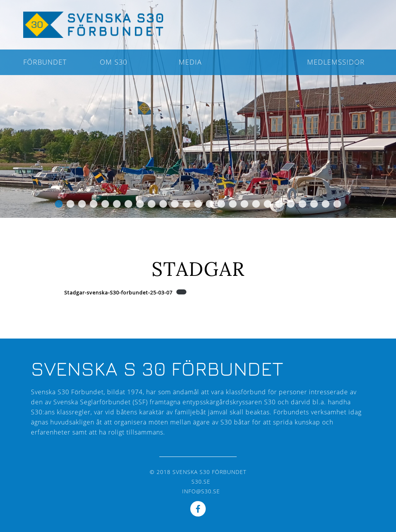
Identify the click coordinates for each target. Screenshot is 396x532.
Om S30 (114, 62)
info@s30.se (201, 491)
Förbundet (45, 62)
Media (190, 62)
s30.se (201, 482)
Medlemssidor (336, 62)
